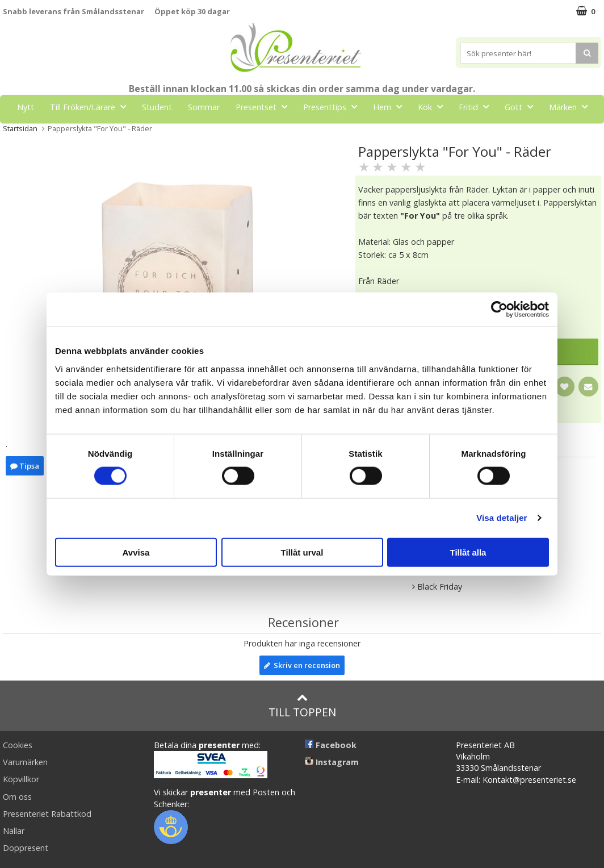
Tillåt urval (302, 552)
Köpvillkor (21, 779)
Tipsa (25, 466)
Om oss (17, 797)
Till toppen (302, 706)
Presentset (265, 107)
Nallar (14, 831)
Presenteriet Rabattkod (47, 814)
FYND (302, 133)
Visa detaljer (502, 518)
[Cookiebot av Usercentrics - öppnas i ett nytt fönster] (499, 310)
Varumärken (25, 762)
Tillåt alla (468, 552)
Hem (391, 107)
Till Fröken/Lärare (91, 107)
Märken (572, 107)
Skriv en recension (302, 665)
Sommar (204, 107)
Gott (522, 107)
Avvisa (136, 552)
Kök (434, 107)
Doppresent (26, 848)
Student (157, 107)
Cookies (18, 745)
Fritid (477, 107)
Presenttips (334, 107)
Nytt (26, 107)
